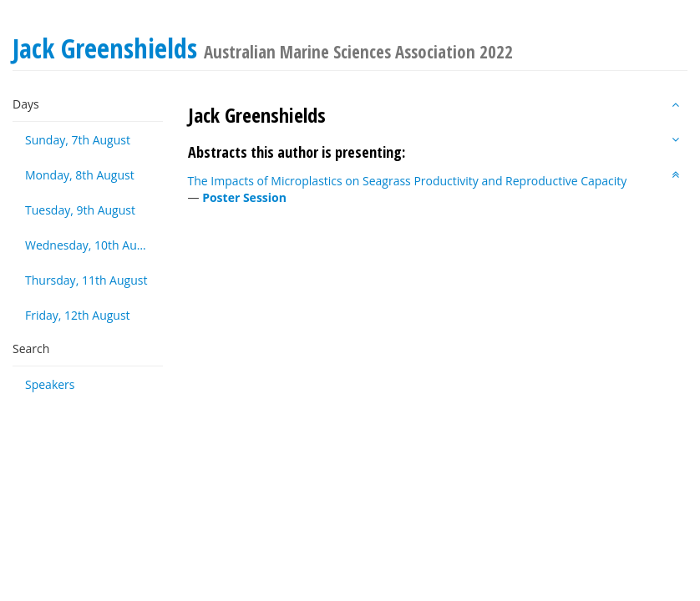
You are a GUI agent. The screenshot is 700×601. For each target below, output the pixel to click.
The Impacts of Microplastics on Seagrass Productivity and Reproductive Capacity (408, 181)
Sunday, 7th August (78, 140)
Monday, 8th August (80, 175)
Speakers (50, 384)
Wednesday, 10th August (93, 245)
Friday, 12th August (78, 315)
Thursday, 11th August (86, 280)
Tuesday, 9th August (80, 210)
